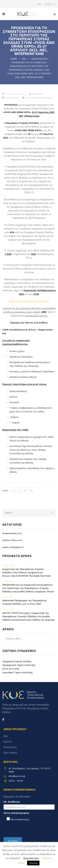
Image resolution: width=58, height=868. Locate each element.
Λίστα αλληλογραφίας (16, 813)
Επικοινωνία (10, 747)
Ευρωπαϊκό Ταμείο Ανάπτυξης (17, 672)
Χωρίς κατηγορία (11, 547)
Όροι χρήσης (11, 753)
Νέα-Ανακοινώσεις (18, 819)
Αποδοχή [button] (33, 863)
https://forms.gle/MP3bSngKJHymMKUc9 (29, 301)
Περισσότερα (31, 858)
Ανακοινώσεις (39, 59)
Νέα (24, 59)
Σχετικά (8, 742)
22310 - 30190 (16, 781)
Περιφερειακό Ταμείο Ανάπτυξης (19, 665)
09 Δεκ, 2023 (8, 609)
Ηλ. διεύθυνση (12, 802)
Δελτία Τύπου (10, 540)
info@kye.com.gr (17, 776)
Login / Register (46, 4)
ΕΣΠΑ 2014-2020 (11, 669)
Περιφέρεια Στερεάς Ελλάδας (17, 661)
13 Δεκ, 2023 (8, 581)
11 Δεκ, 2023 (8, 597)
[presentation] (27, 829)
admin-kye (38, 94)
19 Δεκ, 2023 (8, 566)
